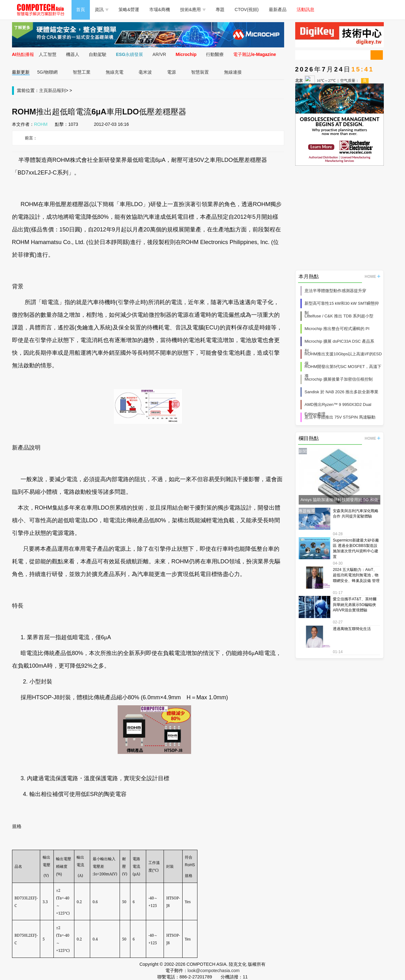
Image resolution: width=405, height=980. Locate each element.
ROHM (41, 124)
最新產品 (278, 9)
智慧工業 (82, 72)
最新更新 (21, 72)
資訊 (102, 9)
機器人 (73, 54)
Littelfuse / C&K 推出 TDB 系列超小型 (339, 316)
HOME (373, 277)
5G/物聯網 (48, 72)
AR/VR (159, 54)
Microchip (186, 54)
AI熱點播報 (23, 54)
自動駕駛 (98, 54)
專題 (220, 9)
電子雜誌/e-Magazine (255, 54)
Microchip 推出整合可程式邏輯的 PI (337, 329)
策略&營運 (129, 9)
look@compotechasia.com (214, 971)
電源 (171, 72)
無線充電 (115, 72)
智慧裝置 (200, 72)
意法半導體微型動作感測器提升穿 (336, 291)
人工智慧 (48, 54)
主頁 (44, 90)
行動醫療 (215, 54)
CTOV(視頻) (247, 9)
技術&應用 (193, 9)
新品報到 (57, 90)
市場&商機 (160, 9)
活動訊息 (306, 9)
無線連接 (233, 72)
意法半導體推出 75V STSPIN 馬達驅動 (340, 417)
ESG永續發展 (130, 54)
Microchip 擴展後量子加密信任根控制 (339, 379)
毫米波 (145, 72)
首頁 (81, 9)
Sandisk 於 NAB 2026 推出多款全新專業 (342, 392)
